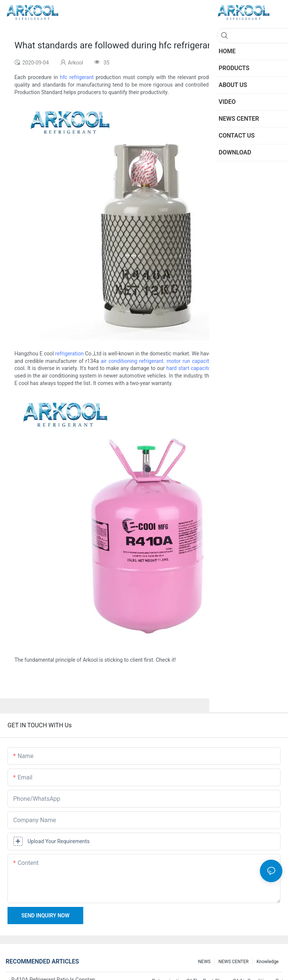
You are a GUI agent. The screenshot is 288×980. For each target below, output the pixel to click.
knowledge (268, 962)
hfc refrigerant (77, 77)
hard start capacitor (189, 368)
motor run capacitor (190, 361)
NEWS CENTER (233, 962)
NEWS (204, 962)
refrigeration (69, 354)
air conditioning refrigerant (132, 361)
